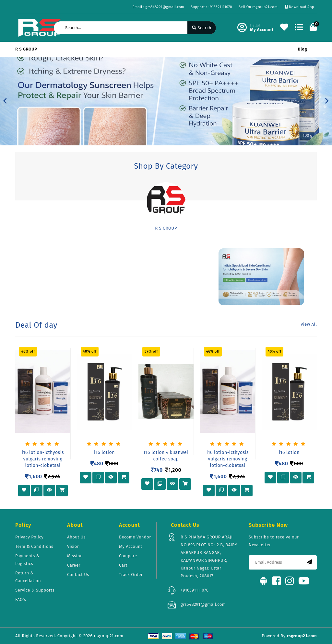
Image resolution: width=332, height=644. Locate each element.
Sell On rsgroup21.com (258, 7)
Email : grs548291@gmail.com (158, 7)
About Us (76, 537)
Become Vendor (135, 537)
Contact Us (78, 575)
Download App (300, 7)
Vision (73, 546)
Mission (75, 556)
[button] (5, 101)
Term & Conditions (34, 546)
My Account (131, 546)
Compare (128, 556)
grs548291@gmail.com (203, 604)
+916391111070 (195, 590)
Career (74, 565)
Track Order (131, 575)
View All (309, 324)
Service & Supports (35, 590)
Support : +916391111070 (211, 7)
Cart (123, 565)
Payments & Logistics (27, 560)
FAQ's (21, 599)
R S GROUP (26, 49)
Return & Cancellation (28, 577)
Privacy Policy (29, 537)
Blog (302, 49)
